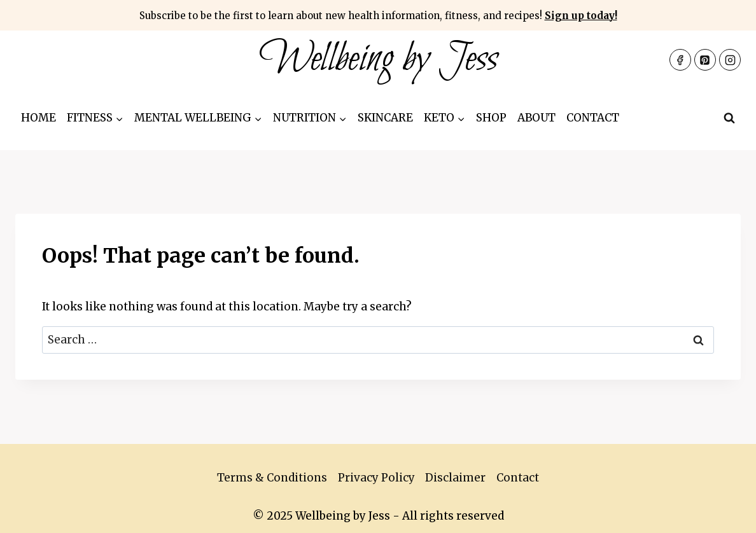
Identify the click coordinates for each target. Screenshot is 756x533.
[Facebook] (680, 60)
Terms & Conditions (272, 478)
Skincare (385, 118)
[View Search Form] (729, 118)
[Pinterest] (705, 60)
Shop (491, 118)
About (536, 118)
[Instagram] (730, 60)
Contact (593, 118)
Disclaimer (455, 478)
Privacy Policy (376, 478)
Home (38, 118)
